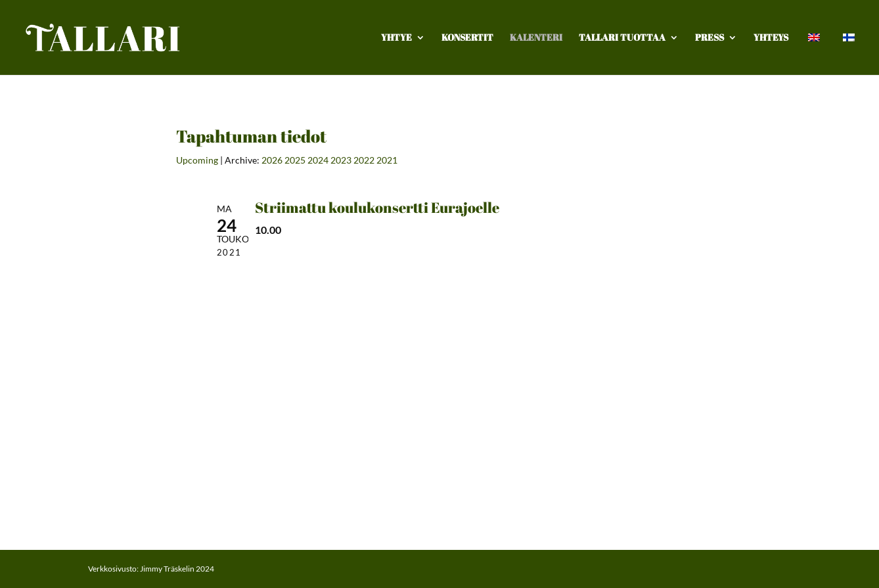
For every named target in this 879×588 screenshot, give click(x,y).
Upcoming (197, 160)
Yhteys (771, 38)
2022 (364, 160)
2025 (295, 160)
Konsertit (467, 38)
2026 (272, 160)
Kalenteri (536, 38)
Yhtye (396, 38)
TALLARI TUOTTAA (622, 38)
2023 (341, 160)
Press (710, 38)
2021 (387, 160)
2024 (318, 160)
